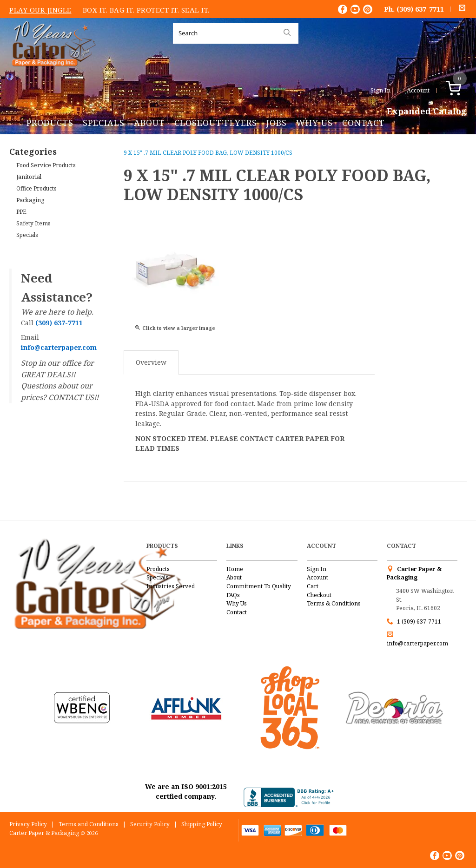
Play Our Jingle (40, 10)
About (149, 123)
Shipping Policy (202, 824)
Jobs (277, 123)
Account (418, 90)
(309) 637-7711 (420, 9)
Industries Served (171, 586)
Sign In (380, 90)
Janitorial (29, 177)
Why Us (314, 123)
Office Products (36, 188)
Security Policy (150, 824)
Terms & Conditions (334, 603)
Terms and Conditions (89, 824)
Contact (364, 123)
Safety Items (33, 223)
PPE (21, 212)
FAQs (233, 595)
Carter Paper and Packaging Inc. (52, 74)
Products (50, 123)
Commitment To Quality (259, 586)
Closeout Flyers (216, 123)
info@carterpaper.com (417, 643)
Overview (151, 362)
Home (235, 569)
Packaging (30, 200)
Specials (104, 123)
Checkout (319, 595)
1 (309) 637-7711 (419, 621)
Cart (313, 586)
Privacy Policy (28, 824)
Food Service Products (46, 165)
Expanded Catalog (427, 112)
